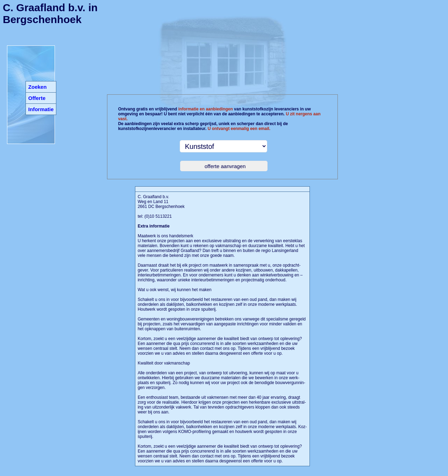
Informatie (41, 109)
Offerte (37, 98)
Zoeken (38, 87)
